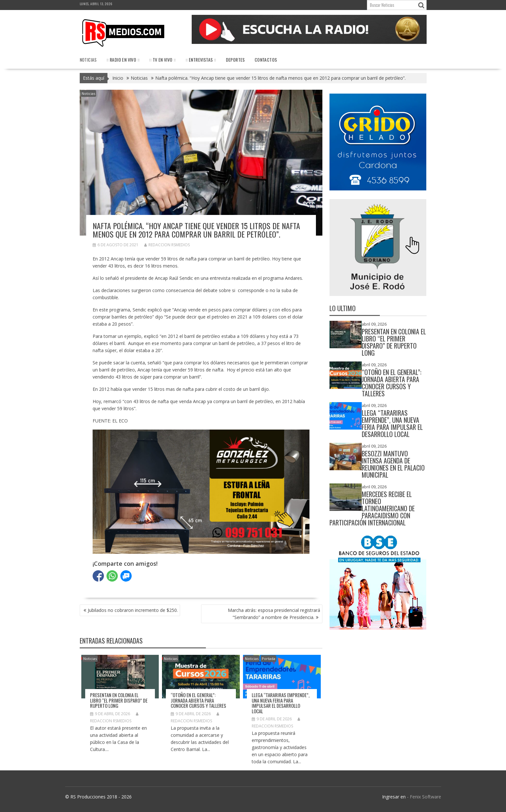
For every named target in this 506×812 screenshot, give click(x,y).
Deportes (235, 60)
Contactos (266, 60)
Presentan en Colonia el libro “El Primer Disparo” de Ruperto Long (119, 700)
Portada (268, 659)
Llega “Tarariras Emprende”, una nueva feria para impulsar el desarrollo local (281, 703)
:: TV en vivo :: (162, 60)
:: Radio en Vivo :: (123, 60)
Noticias (88, 60)
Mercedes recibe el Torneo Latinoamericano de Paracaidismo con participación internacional (372, 508)
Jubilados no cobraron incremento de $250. (133, 610)
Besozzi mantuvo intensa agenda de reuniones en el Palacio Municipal (393, 464)
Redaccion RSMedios (167, 245)
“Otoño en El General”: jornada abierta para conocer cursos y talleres (198, 700)
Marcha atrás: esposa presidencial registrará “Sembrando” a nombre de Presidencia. (274, 614)
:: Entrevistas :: (201, 60)
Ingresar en (394, 797)
